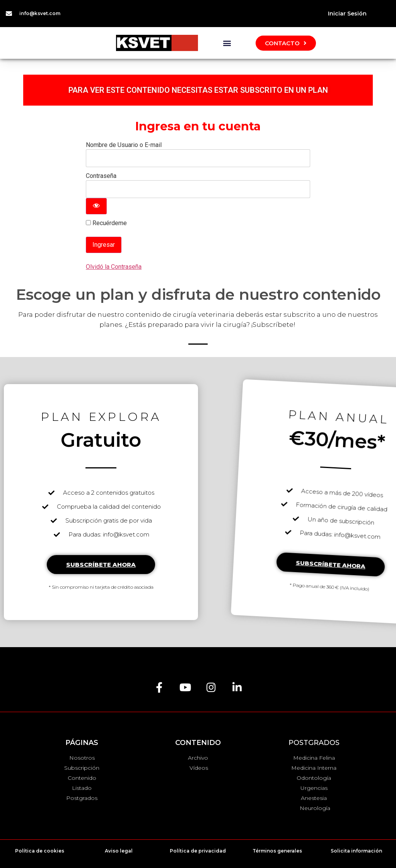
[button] (227, 43)
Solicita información (356, 851)
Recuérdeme (106, 223)
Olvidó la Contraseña (114, 267)
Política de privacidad (198, 851)
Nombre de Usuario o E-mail (124, 145)
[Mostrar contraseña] (96, 206)
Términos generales (277, 851)
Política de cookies (40, 851)
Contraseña (101, 176)
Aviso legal (119, 851)
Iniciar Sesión (347, 14)
